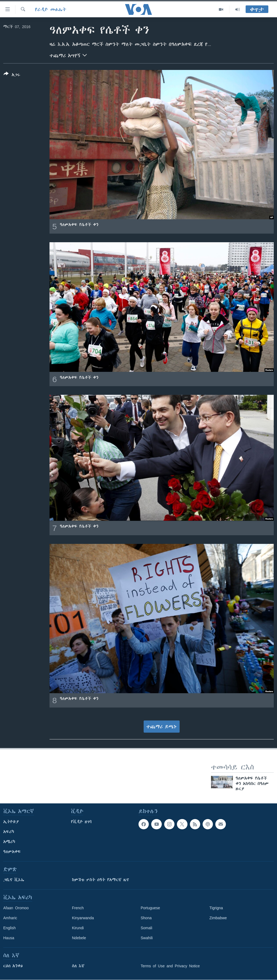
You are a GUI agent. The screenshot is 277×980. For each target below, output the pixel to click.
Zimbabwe (218, 918)
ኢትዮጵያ (11, 822)
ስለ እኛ (78, 966)
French (78, 908)
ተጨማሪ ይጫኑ (161, 727)
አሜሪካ (9, 842)
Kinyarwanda (83, 918)
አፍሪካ (9, 832)
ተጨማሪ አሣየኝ (68, 55)
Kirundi (78, 928)
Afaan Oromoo (16, 908)
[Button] (12, 75)
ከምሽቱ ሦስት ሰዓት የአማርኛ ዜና (100, 880)
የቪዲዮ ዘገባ (81, 822)
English (9, 928)
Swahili (147, 938)
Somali (146, 928)
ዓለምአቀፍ (12, 852)
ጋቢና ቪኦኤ (14, 880)
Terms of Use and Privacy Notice (170, 966)
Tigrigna (216, 908)
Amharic (10, 918)
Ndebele (79, 938)
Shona (146, 918)
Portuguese (150, 908)
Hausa (9, 938)
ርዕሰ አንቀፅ (13, 966)
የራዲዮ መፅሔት (51, 9)
